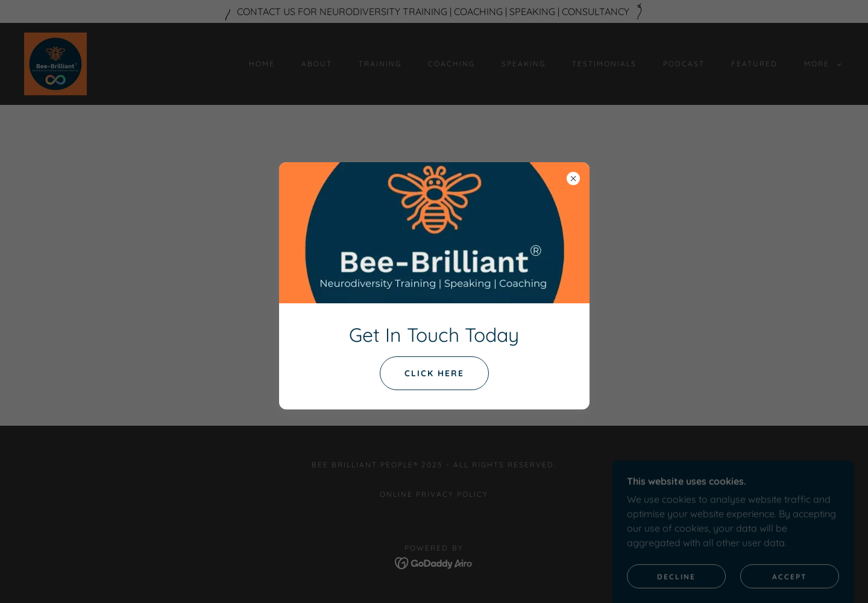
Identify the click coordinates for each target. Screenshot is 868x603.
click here (434, 373)
